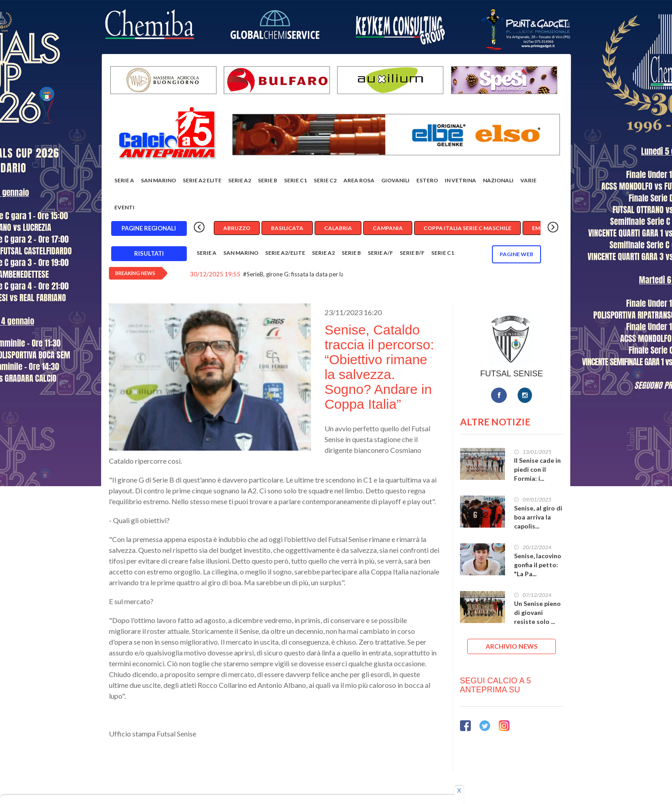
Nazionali (498, 180)
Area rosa (359, 180)
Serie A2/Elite (285, 253)
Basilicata (287, 228)
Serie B (268, 180)
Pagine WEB (516, 254)
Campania (388, 228)
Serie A (124, 180)
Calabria (338, 228)
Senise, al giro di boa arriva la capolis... (538, 517)
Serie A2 (240, 180)
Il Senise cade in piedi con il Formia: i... (537, 469)
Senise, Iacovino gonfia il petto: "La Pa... (538, 565)
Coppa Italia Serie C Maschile (467, 228)
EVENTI (124, 207)
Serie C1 (295, 180)
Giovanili (395, 180)
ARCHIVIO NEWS (512, 646)
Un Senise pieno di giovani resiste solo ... (537, 612)
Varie (528, 180)
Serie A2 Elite (202, 180)
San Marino (158, 180)
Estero (427, 180)
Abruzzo (237, 228)
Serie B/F (412, 253)
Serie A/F (380, 253)
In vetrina (460, 180)
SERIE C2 (325, 180)
